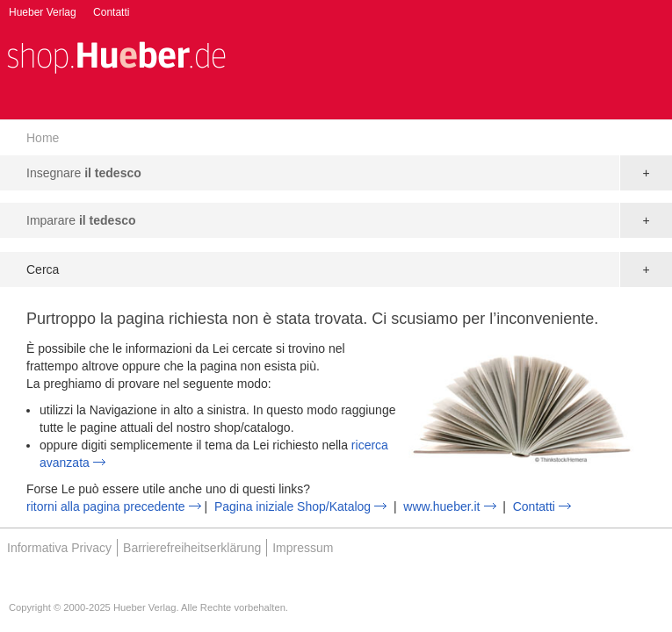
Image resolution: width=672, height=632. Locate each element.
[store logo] (116, 56)
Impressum (303, 548)
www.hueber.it (441, 506)
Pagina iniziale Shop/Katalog (293, 506)
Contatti (111, 12)
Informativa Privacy (59, 548)
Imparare (81, 220)
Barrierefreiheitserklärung (192, 548)
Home (43, 138)
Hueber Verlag (43, 12)
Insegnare (84, 173)
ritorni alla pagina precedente (106, 506)
